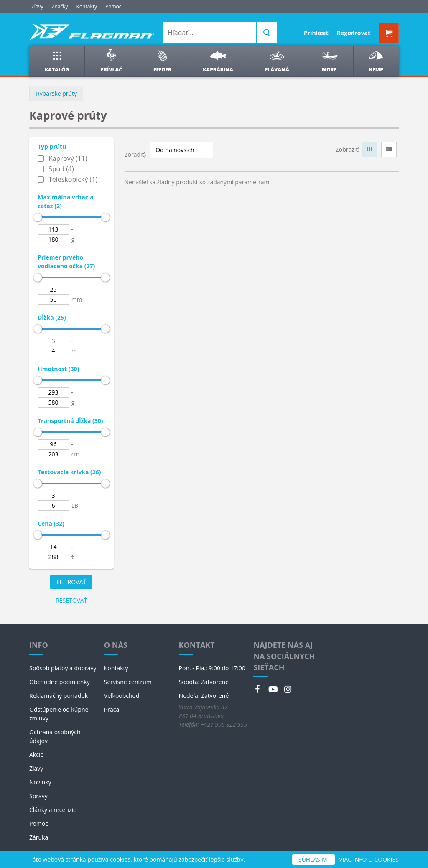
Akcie (36, 755)
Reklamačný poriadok (59, 696)
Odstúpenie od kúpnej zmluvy (60, 714)
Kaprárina (218, 61)
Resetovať (71, 600)
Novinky (40, 782)
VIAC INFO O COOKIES (369, 859)
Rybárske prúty (56, 93)
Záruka (39, 837)
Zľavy (37, 6)
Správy (38, 796)
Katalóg (57, 61)
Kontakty (87, 6)
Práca (112, 709)
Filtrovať (71, 582)
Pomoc (113, 6)
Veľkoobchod (122, 696)
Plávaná (277, 61)
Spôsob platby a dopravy (63, 668)
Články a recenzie (53, 810)
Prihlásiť (316, 33)
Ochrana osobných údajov (55, 736)
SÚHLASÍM (313, 859)
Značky (60, 6)
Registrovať (354, 33)
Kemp (376, 61)
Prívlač (111, 61)
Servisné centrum (128, 682)
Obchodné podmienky (60, 682)
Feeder (162, 61)
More (329, 61)
